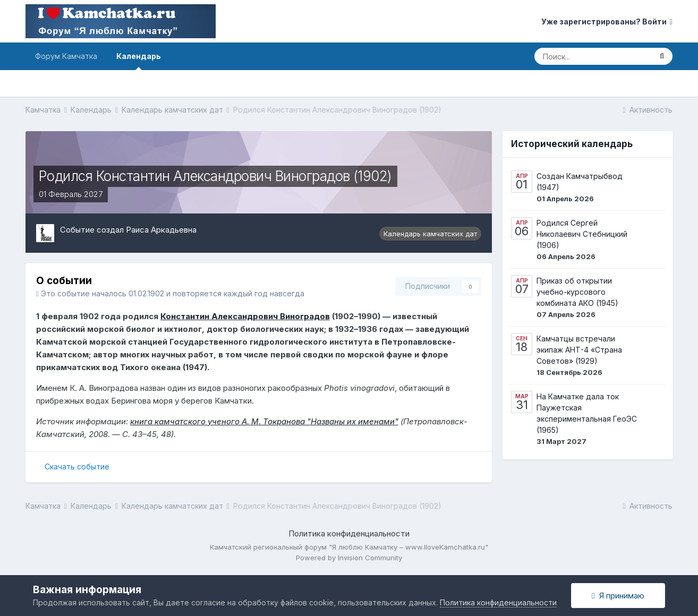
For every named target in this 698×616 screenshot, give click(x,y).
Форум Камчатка (66, 56)
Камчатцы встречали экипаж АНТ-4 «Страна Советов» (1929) (579, 350)
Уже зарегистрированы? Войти (607, 22)
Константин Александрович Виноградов (245, 316)
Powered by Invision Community (349, 558)
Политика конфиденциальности (349, 533)
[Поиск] (593, 56)
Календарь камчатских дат (430, 234)
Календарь (139, 61)
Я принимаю (618, 596)
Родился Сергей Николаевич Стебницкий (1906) (582, 234)
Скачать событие (77, 467)
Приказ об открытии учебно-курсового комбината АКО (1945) (577, 292)
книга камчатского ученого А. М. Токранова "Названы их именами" (264, 421)
